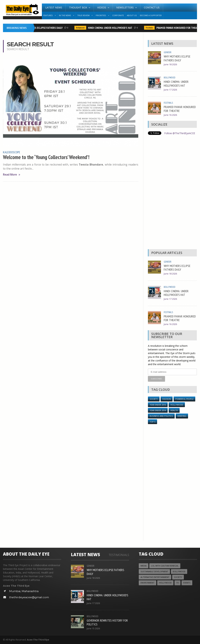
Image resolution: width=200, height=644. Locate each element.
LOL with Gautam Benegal (165, 566)
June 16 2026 (170, 115)
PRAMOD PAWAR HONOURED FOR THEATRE (180, 109)
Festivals (150, 28)
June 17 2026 (170, 90)
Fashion (167, 399)
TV (177, 583)
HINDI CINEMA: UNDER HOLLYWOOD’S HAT (111, 28)
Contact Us (152, 7)
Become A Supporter (151, 15)
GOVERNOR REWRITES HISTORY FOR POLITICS (107, 622)
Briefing (182, 416)
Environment (147, 583)
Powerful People (184, 399)
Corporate (118, 15)
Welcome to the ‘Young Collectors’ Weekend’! (46, 157)
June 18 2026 (170, 64)
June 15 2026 (93, 628)
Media (144, 566)
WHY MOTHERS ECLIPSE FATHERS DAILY (42, 28)
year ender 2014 (158, 410)
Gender (168, 52)
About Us (132, 15)
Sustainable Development (154, 571)
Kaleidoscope (12, 152)
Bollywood (81, 28)
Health (174, 410)
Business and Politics (161, 416)
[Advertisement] (172, 193)
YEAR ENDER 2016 (158, 405)
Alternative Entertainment (155, 577)
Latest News (54, 7)
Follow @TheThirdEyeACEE (180, 133)
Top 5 (153, 422)
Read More (12, 175)
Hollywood (177, 405)
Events (187, 583)
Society (154, 399)
